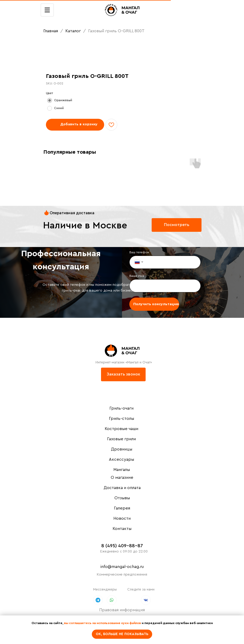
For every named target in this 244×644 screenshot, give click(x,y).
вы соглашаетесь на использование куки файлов (102, 623)
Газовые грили (121, 439)
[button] (123, 374)
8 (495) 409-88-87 (122, 546)
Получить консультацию (156, 304)
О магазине (122, 477)
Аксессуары (121, 459)
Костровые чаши (121, 429)
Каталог (74, 31)
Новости (122, 518)
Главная (51, 31)
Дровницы (122, 449)
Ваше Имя (137, 276)
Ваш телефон (139, 252)
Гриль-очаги (121, 408)
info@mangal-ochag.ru (122, 567)
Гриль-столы (121, 418)
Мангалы (122, 470)
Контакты (122, 529)
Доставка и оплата (122, 488)
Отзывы (122, 498)
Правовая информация (122, 610)
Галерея (122, 508)
